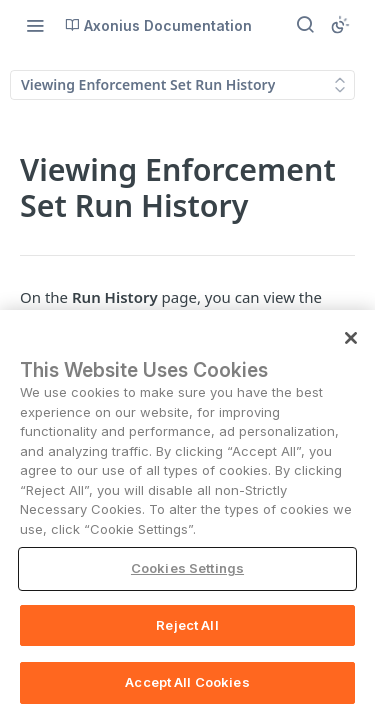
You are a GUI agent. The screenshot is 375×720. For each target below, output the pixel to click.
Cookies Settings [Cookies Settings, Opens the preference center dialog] (187, 579)
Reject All (187, 635)
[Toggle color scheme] (340, 25)
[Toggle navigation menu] (35, 25)
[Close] (351, 348)
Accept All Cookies (187, 693)
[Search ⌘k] (305, 25)
